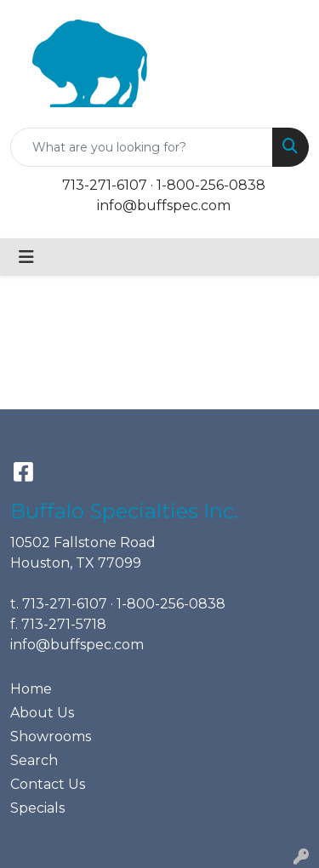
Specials (37, 808)
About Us (42, 713)
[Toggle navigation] (26, 257)
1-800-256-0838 (211, 185)
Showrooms (51, 737)
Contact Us (48, 784)
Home (31, 689)
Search (34, 760)
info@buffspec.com (164, 206)
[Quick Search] (142, 147)
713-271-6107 (105, 185)
